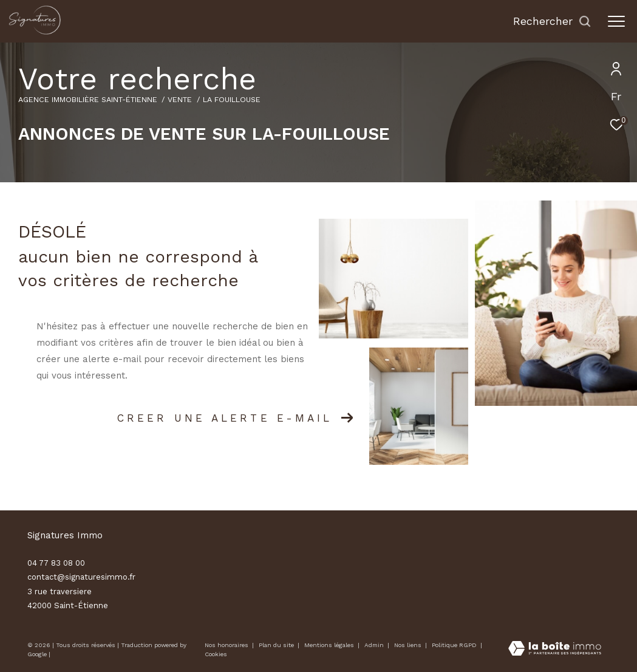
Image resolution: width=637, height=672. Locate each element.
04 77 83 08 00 (56, 563)
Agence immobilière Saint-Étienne (88, 99)
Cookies (216, 654)
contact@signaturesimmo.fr (81, 577)
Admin (375, 645)
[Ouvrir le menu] (616, 21)
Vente (180, 99)
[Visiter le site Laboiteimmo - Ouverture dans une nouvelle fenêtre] (555, 650)
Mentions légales (330, 645)
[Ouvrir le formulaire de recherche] (552, 21)
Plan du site (277, 645)
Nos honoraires (227, 645)
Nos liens (409, 645)
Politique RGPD (454, 645)
